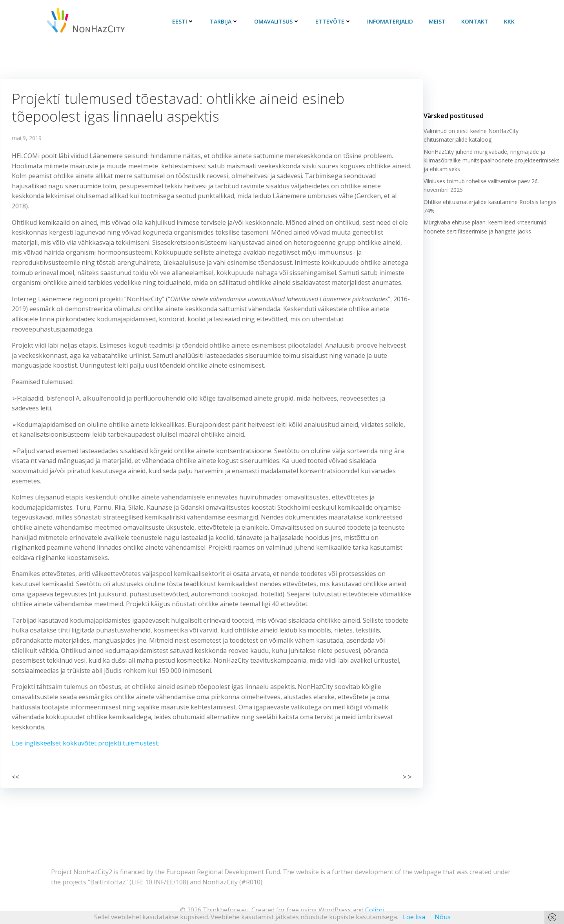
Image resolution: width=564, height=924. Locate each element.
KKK (510, 21)
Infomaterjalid (391, 21)
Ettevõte (335, 21)
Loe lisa (414, 917)
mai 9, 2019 (27, 138)
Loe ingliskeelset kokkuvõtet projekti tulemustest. (86, 744)
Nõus (443, 917)
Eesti (184, 21)
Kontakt (476, 21)
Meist (438, 21)
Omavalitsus (278, 21)
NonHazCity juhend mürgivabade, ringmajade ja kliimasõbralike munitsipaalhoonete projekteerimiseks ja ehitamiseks (491, 163)
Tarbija (225, 21)
